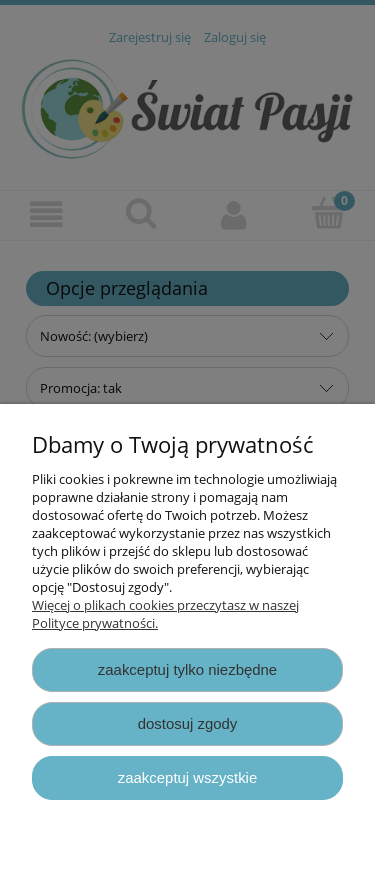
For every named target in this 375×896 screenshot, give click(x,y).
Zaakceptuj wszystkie (187, 777)
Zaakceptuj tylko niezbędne (187, 669)
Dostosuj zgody (188, 723)
